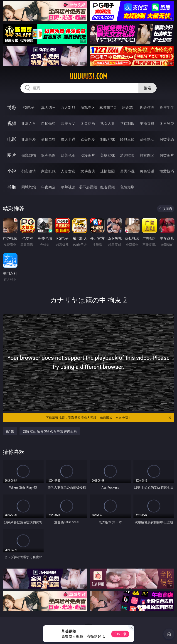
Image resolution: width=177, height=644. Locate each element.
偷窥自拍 (29, 155)
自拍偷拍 (48, 123)
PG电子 (28, 107)
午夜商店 (48, 187)
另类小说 (127, 171)
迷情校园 (108, 171)
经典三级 (127, 139)
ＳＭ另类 (167, 123)
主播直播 (147, 123)
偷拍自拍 (48, 139)
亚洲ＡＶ (29, 123)
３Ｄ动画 (88, 123)
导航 (12, 187)
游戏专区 (88, 107)
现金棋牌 (147, 107)
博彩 (12, 107)
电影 (12, 139)
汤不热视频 (88, 187)
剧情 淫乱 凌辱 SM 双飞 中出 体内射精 (50, 431)
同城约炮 (29, 187)
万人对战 (68, 107)
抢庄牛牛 (167, 107)
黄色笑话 (147, 171)
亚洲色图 (48, 155)
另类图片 (167, 155)
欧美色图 (68, 155)
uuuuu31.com (88, 76)
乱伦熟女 (147, 139)
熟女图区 (147, 155)
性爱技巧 (167, 171)
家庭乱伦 (48, 171)
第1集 (10, 431)
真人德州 (48, 107)
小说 (12, 171)
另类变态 (167, 139)
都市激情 (29, 171)
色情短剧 (127, 187)
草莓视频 (68, 187)
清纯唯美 (127, 155)
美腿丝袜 (108, 155)
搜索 (147, 88)
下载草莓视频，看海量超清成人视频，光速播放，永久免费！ (109, 418)
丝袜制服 (127, 123)
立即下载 (120, 634)
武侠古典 (88, 171)
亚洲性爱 (29, 139)
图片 (12, 155)
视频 (12, 123)
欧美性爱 (88, 139)
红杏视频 (108, 187)
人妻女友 (68, 171)
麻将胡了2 (107, 107)
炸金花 (127, 107)
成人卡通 (68, 139)
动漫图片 (88, 155)
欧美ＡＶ (68, 123)
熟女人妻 (108, 123)
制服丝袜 (108, 139)
